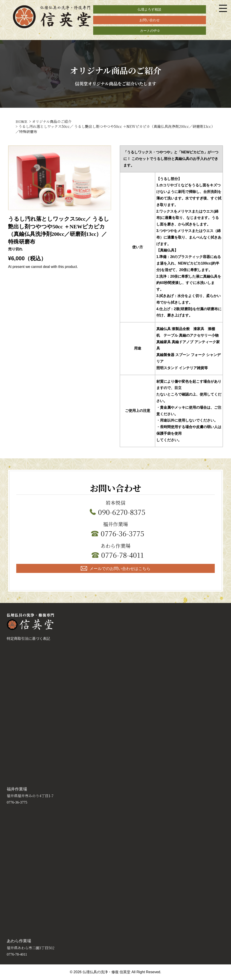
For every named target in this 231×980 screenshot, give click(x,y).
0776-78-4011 (122, 554)
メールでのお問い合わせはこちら (115, 569)
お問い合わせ (150, 20)
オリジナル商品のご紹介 (52, 121)
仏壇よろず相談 (149, 9)
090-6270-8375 (122, 512)
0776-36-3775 (122, 533)
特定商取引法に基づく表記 (28, 639)
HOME (21, 121)
